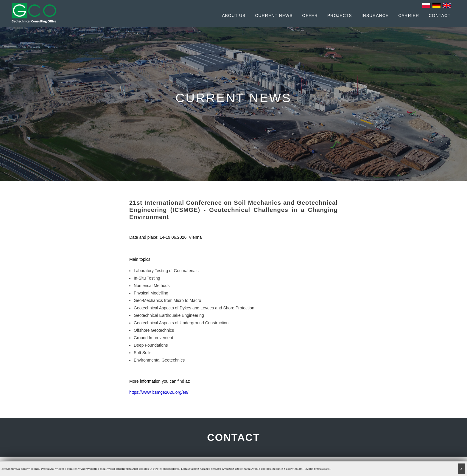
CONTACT (233, 437)
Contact (440, 15)
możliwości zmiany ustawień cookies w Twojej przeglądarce (140, 469)
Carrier (409, 15)
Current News (274, 15)
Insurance (375, 15)
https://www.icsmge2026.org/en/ (159, 392)
